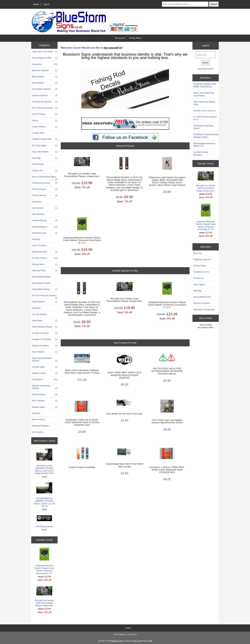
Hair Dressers (38, 214)
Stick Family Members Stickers (45, 359)
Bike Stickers (45, 77)
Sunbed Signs (45, 367)
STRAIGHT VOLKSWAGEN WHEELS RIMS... (206, 136)
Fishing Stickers (45, 195)
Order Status (199, 284)
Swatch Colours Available (82, 467)
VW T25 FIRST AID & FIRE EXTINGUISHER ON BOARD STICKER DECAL (167, 371)
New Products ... (40, 419)
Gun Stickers (45, 208)
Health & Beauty (45, 220)
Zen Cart (137, 641)
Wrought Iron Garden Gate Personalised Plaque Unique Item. (44, 596)
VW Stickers (45, 380)
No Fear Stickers (45, 258)
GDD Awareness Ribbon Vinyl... (204, 103)
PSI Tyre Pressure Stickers (45, 296)
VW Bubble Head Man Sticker (203, 127)
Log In (46, 4)
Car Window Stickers (45, 89)
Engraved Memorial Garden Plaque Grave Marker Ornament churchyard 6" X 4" (44, 561)
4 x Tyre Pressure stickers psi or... (205, 118)
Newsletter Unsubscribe (204, 309)
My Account (120, 38)
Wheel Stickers (45, 395)
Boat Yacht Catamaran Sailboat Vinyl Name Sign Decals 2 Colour (82, 372)
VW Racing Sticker (44, 521)
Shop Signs (45, 321)
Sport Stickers (45, 352)
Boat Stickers (45, 83)
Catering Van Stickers (45, 102)
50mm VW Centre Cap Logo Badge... (203, 94)
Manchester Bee (45, 252)
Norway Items (45, 264)
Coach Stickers (45, 127)
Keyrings (36, 239)
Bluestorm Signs (117, 641)
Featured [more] (44, 540)
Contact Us (198, 278)
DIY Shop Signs (45, 146)
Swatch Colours (45, 373)
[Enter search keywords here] (185, 4)
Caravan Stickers (45, 95)
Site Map (197, 291)
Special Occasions (45, 346)
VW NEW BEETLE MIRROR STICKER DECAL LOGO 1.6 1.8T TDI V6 (44, 495)
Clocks (45, 121)
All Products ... (39, 432)
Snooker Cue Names (45, 339)
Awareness (45, 64)
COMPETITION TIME (45, 139)
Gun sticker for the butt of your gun (125, 414)
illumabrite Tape (45, 233)
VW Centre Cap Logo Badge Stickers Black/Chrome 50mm (167, 421)
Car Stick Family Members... (201, 153)
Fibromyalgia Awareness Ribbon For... (204, 145)
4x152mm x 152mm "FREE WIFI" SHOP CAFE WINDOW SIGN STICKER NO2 (167, 470)
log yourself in (113, 48)
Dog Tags (45, 158)
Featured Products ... (42, 426)
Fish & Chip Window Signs (45, 178)
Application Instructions (45, 52)
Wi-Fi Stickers (45, 401)
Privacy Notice (135, 38)
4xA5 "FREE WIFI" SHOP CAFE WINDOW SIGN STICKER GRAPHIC (124, 375)
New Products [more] (44, 441)
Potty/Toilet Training (45, 289)
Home (36, 4)
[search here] (206, 55)
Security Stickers (40, 314)
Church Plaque (45, 114)
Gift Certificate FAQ (202, 297)
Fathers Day (45, 171)
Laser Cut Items (39, 245)
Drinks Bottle (38, 164)
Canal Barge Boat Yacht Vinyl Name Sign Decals (124, 465)
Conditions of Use (201, 272)
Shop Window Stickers (45, 327)
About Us (197, 253)
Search (206, 46)
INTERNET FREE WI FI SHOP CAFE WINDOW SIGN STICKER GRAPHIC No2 (82, 422)
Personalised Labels (41, 283)
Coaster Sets (38, 133)
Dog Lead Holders (45, 152)
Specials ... (37, 413)
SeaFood (36, 308)
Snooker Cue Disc (45, 333)
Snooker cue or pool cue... (205, 111)
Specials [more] (206, 164)
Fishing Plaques (45, 189)
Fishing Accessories (45, 183)
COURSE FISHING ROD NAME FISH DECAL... (205, 85)
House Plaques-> (45, 227)
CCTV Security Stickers (45, 108)
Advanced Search (206, 69)
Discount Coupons (202, 303)
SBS (151, 641)
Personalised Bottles (41, 277)
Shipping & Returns (202, 259)
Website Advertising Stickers (45, 387)
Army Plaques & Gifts (45, 58)
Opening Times (45, 271)
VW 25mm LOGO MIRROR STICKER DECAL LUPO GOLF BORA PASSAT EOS (44, 462)
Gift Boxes (37, 202)
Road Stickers (45, 302)
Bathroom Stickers (45, 70)
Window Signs (45, 407)
